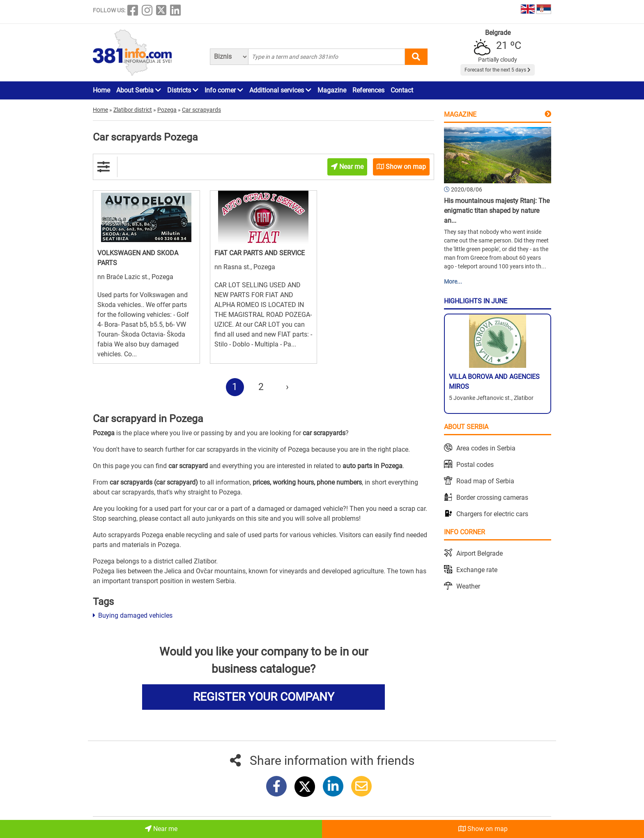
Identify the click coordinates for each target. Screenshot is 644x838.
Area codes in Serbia (486, 448)
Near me (161, 829)
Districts (183, 90)
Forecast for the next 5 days (498, 70)
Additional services (280, 90)
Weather (468, 586)
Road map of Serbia (485, 481)
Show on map (483, 829)
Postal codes (475, 465)
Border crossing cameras (492, 497)
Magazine (332, 90)
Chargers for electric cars (492, 514)
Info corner (224, 90)
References (368, 90)
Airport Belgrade (480, 553)
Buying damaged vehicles (133, 615)
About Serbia (139, 90)
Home (101, 90)
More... (453, 282)
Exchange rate (477, 570)
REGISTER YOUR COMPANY (264, 697)
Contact (402, 90)
